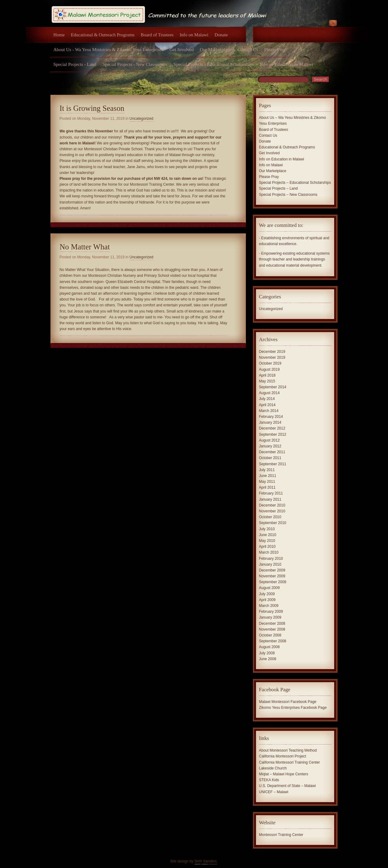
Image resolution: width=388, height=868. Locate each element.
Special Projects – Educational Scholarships (295, 183)
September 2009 (273, 582)
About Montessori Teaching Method (288, 750)
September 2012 (273, 434)
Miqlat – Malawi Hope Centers (284, 774)
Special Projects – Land (278, 188)
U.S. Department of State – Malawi (288, 786)
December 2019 (272, 352)
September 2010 (273, 523)
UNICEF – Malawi (274, 792)
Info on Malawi (194, 35)
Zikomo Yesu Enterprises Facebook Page (293, 708)
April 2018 (267, 375)
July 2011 (267, 470)
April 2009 (267, 600)
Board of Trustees (157, 35)
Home (59, 35)
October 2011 (270, 458)
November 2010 (272, 511)
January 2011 (270, 499)
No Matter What (85, 247)
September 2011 (273, 464)
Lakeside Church (273, 768)
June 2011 (268, 476)
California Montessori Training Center (290, 762)
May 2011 (267, 482)
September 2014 (273, 387)
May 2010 (267, 541)
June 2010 (268, 535)
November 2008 (272, 629)
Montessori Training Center (281, 835)
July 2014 (267, 399)
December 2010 (272, 505)
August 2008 (269, 647)
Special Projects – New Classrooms (288, 195)
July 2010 (267, 529)
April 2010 (267, 547)
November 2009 (272, 576)
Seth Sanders (206, 861)
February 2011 (271, 493)
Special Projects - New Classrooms (135, 64)
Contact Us (248, 50)
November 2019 (272, 357)
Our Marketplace (216, 50)
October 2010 (270, 517)
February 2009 (271, 612)
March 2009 (269, 606)
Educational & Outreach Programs (103, 35)
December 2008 (272, 624)
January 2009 (270, 617)
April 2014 (267, 405)
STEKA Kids (269, 780)
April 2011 (267, 487)
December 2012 (272, 428)
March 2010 (269, 552)
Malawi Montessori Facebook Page (288, 702)
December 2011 (272, 452)
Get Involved (182, 50)
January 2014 (270, 422)
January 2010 (270, 564)
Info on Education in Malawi (287, 64)
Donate (221, 35)
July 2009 (267, 594)
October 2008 (270, 635)
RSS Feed (333, 24)
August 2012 (269, 440)
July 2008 (267, 653)
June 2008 (268, 659)
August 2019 (269, 369)
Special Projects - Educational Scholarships (214, 64)
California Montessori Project (283, 756)
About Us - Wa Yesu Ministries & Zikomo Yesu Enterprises (108, 50)
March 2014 (269, 411)
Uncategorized (141, 119)
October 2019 (270, 363)
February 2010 (271, 559)
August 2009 (269, 588)
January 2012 (270, 446)
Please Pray (275, 50)
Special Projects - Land (75, 64)
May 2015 (267, 381)
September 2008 (273, 641)
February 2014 (271, 417)
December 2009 (272, 570)
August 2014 (269, 393)
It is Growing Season (92, 108)
